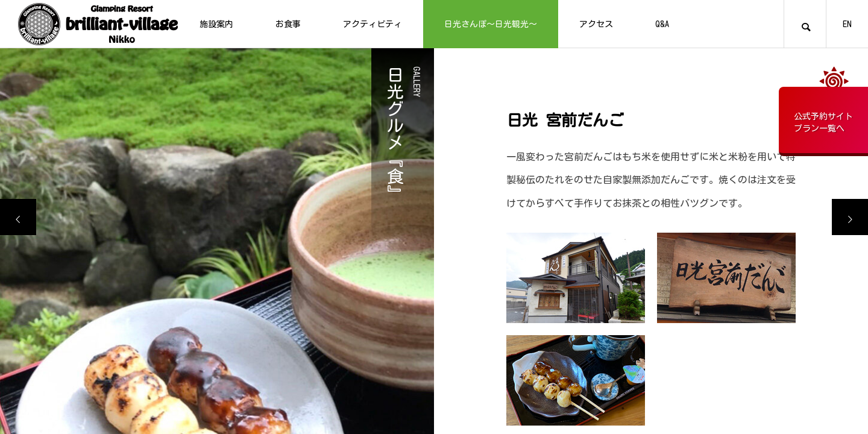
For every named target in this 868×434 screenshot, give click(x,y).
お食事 (288, 24)
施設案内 (216, 24)
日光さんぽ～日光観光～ (491, 24)
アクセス (596, 24)
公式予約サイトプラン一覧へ (823, 122)
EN (847, 24)
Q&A (662, 24)
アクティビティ (373, 24)
